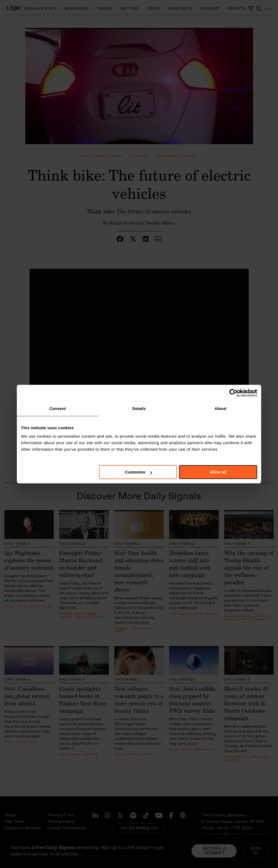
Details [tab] (139, 408)
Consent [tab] (58, 408)
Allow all (218, 472)
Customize (138, 472)
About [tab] (220, 408)
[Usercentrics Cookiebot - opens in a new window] (233, 393)
